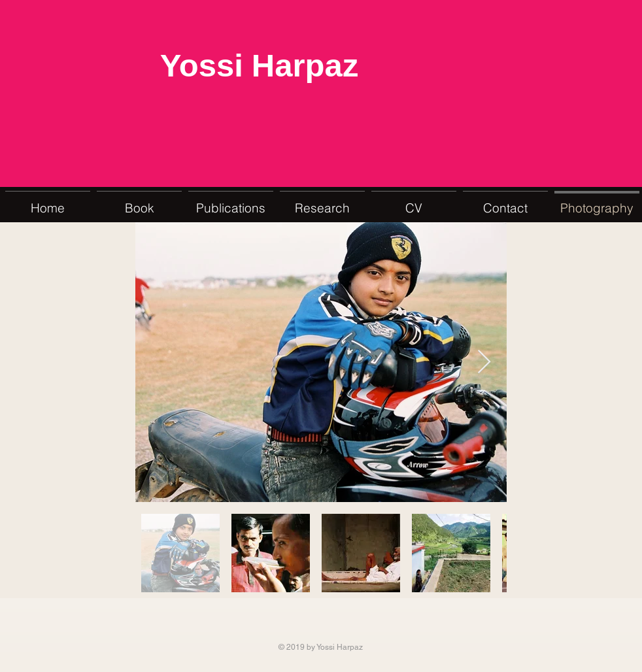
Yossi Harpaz (259, 68)
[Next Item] (484, 362)
